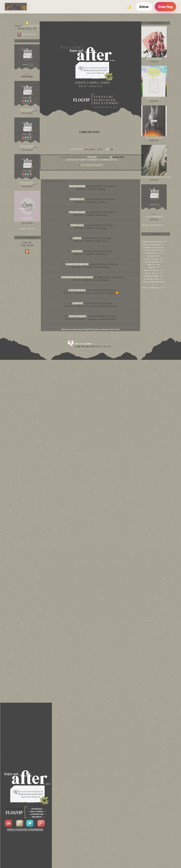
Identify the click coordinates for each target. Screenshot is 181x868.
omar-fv (154, 268)
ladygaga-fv (154, 259)
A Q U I (92, 165)
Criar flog (165, 7)
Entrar (144, 7)
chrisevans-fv (154, 247)
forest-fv (154, 256)
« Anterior (76, 149)
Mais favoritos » (154, 225)
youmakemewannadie (156, 177)
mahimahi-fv (154, 262)
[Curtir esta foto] (108, 149)
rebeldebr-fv (154, 276)
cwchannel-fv (154, 250)
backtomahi (154, 138)
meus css (154, 265)
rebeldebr (154, 59)
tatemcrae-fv (154, 279)
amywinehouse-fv (154, 242)
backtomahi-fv (154, 245)
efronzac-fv (154, 253)
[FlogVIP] (16, 7)
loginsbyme (154, 217)
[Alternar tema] (129, 7)
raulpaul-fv (154, 273)
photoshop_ (154, 98)
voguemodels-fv (154, 288)
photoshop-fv (154, 270)
